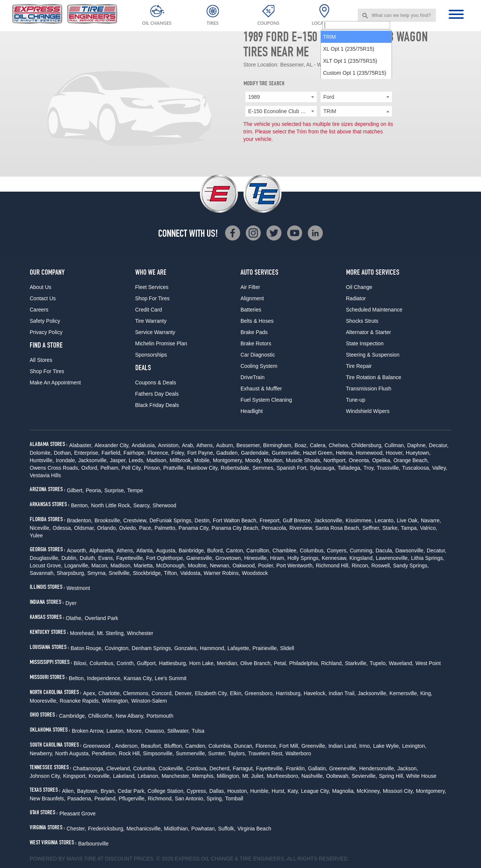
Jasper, (118, 460)
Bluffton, (174, 746)
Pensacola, (275, 528)
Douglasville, (45, 558)
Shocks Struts (362, 321)
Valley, (440, 468)
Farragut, (243, 768)
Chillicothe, (101, 716)
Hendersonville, (377, 768)
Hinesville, (256, 558)
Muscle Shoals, (304, 460)
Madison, (157, 460)
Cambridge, (73, 716)
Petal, (281, 663)
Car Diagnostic (258, 355)
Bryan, (108, 791)
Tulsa (198, 731)
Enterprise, (87, 453)
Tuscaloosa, (416, 468)
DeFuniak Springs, (171, 520)
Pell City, (132, 468)
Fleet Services (152, 287)
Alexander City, (112, 445)
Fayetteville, (130, 558)
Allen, (69, 791)
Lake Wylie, (387, 746)
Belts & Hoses (257, 321)
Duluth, (88, 558)
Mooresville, (44, 701)
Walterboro (298, 753)
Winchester (140, 633)
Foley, (178, 453)
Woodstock (255, 573)
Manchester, (176, 776)
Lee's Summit (171, 678)
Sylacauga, (323, 468)
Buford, (216, 550)
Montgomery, (228, 460)
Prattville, (174, 468)
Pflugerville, (132, 798)
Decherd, (220, 768)
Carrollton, (258, 550)
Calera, (318, 445)
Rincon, (361, 566)
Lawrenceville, (393, 558)
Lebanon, (148, 776)
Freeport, (270, 520)
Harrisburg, (289, 693)
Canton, (235, 550)
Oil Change (359, 287)
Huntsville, (42, 460)
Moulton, (274, 460)
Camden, (196, 746)
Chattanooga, (89, 768)
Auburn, (225, 445)
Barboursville (93, 844)
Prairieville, (265, 648)
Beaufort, (152, 746)
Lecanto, (385, 520)
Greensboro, (259, 693)
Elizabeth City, (211, 693)
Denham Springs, (152, 648)
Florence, (159, 453)
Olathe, (74, 618)
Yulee (36, 535)
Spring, (215, 798)
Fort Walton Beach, (235, 520)
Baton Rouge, (87, 648)
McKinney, (369, 791)
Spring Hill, (392, 776)
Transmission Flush (369, 389)
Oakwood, (244, 566)
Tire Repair (359, 366)
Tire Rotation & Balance (374, 377)
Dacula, (384, 550)
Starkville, (356, 663)
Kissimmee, (359, 520)
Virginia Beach (254, 829)
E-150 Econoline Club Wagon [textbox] (283, 111)
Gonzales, (186, 648)
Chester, (76, 829)
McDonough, (171, 566)
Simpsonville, (158, 753)
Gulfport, (147, 663)
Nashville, (313, 776)
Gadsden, (228, 453)
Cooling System (259, 366)
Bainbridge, (192, 550)
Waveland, (401, 663)
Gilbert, (75, 490)
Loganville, (77, 566)
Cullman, (395, 445)
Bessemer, (249, 445)
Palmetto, (166, 528)
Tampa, (410, 528)
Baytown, (88, 791)
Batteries (251, 310)
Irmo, (365, 746)
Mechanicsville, (144, 829)
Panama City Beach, (236, 528)
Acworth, (77, 550)
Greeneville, (343, 768)
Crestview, (135, 520)
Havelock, (315, 693)
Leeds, (137, 460)
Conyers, (337, 550)
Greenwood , (98, 746)
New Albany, (130, 716)
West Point (428, 663)
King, (426, 693)
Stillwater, (178, 731)
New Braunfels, (48, 798)
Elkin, (236, 693)
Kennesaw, (335, 558)
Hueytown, (418, 453)
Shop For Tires (47, 371)
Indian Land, (343, 746)
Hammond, (213, 648)
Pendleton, (104, 753)
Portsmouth (160, 716)
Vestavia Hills (45, 475)
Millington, (229, 776)
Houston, (238, 791)
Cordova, (197, 768)
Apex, (90, 693)
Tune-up (356, 400)
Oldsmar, (85, 528)
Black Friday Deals (157, 405)
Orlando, (107, 528)
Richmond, (160, 798)
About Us (41, 287)
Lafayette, (239, 648)
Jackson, (408, 768)
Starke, (390, 528)
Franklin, (296, 768)
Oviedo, (128, 528)
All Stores (41, 360)
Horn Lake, (202, 663)
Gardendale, (255, 453)
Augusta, (166, 550)
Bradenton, (80, 520)
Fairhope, (135, 453)
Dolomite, (41, 453)
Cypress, (197, 791)
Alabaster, (81, 445)
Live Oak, (408, 520)
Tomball (234, 798)
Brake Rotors (256, 343)
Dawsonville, (410, 550)
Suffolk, (227, 829)
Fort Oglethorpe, (165, 558)
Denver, (184, 693)
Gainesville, (200, 558)
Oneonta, (360, 460)
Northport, (335, 460)
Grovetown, (229, 558)
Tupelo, (378, 663)
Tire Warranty (151, 321)
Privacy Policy (46, 332)
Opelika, (382, 460)
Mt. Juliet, (254, 776)
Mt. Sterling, (111, 633)
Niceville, (40, 528)
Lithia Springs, (428, 558)
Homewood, (370, 453)
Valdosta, (191, 573)
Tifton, (171, 573)
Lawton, (116, 731)
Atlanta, (145, 550)
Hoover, (395, 453)
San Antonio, (190, 798)
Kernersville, (404, 693)
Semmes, (264, 468)
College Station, (166, 791)
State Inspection (365, 343)
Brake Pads (254, 332)
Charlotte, (110, 693)
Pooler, (266, 566)
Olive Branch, (256, 663)
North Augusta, (73, 753)
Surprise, (115, 490)
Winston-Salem (149, 701)
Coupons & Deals (156, 383)
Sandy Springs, (411, 566)
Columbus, (312, 550)
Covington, (117, 648)
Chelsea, (339, 445)
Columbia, (220, 746)
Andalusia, (144, 445)
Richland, (332, 663)
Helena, (345, 453)
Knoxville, (100, 776)
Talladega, (349, 468)
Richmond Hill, (333, 566)
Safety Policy (45, 321)
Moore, (135, 731)
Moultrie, (198, 566)
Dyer (71, 603)
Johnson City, (45, 776)
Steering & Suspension (373, 355)
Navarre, (431, 520)
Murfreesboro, (283, 776)
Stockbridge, (148, 573)
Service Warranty (155, 332)
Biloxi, (81, 663)
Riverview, (301, 528)
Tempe (135, 490)
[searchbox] (356, 112)
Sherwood (164, 505)
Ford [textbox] (329, 97)
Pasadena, (80, 798)
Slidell (287, 648)
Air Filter (250, 287)
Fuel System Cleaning (266, 400)
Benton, (80, 505)
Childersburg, (367, 445)
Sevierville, (365, 776)
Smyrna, (97, 573)
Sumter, (217, 753)
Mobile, (202, 460)
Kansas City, (138, 678)
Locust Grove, (46, 566)
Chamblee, (285, 550)
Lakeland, (125, 776)
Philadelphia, (304, 663)
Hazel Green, (318, 453)
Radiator (356, 298)
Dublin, (70, 558)
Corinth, (126, 663)
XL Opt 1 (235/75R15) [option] (349, 135)
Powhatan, (204, 829)
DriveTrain (253, 377)
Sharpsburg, (71, 573)
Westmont (78, 588)
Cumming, (362, 550)
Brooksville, (108, 520)
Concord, (162, 693)
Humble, (260, 791)
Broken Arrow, (88, 731)
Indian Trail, (342, 693)
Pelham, (110, 468)
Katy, (293, 791)
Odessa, (62, 528)
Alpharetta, (102, 550)
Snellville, (120, 573)
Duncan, (244, 746)
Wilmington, (116, 701)
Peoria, (94, 490)
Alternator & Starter (369, 332)
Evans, (106, 558)
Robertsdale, (235, 468)
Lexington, (414, 746)
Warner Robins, (222, 573)
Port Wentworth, (295, 566)
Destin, (203, 520)
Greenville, (314, 746)
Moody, (253, 460)
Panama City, (194, 528)
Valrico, (429, 528)
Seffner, (371, 528)
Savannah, (42, 573)
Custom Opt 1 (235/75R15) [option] (355, 159)
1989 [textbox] (254, 97)
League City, (316, 791)
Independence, (105, 678)
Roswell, (381, 566)
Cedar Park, (132, 791)
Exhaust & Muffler (261, 389)
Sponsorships (151, 355)
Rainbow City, (203, 468)
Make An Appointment (55, 383)
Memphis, (203, 776)
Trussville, (389, 468)
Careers (39, 310)
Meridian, (228, 663)
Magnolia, (344, 791)
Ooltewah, (338, 776)
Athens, (205, 445)
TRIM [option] (330, 123)
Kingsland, (362, 558)
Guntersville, (286, 453)
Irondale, (66, 460)
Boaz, (301, 445)
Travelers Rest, (266, 753)
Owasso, (155, 731)
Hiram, (278, 558)
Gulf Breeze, (298, 520)
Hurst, (279, 791)
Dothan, (63, 453)
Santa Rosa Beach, (338, 528)
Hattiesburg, (173, 663)
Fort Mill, (289, 746)
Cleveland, (119, 768)
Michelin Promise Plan (161, 343)
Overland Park (101, 618)
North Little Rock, (111, 505)
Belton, (77, 678)
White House (421, 776)
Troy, (369, 468)
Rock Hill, (130, 753)
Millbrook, (181, 460)
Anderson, (127, 746)
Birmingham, (278, 445)
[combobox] (397, 15)
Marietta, (144, 566)
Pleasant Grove (78, 814)
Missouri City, (399, 791)
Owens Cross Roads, (54, 468)
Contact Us (43, 298)
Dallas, (217, 791)
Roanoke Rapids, (80, 701)
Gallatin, (318, 768)
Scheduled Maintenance (374, 310)
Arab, (188, 445)
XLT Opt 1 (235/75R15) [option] (350, 147)
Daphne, (417, 445)
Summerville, (191, 753)
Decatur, (439, 445)
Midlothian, (177, 829)
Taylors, (237, 753)
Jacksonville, (93, 460)
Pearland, (106, 798)
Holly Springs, (304, 558)
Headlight (252, 411)
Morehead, (82, 633)
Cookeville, (171, 768)
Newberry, (42, 753)
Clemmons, (137, 693)
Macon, (100, 566)
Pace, (146, 528)
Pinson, (153, 468)
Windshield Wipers (368, 411)
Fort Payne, (201, 453)
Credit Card (149, 310)
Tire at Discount (108, 859)
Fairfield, (112, 453)
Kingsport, (75, 776)
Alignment (252, 298)
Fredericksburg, (106, 829)
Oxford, (90, 468)
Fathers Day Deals (157, 394)
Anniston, (169, 445)
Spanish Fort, (292, 468)
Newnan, (220, 566)
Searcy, (142, 505)
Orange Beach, (411, 460)
